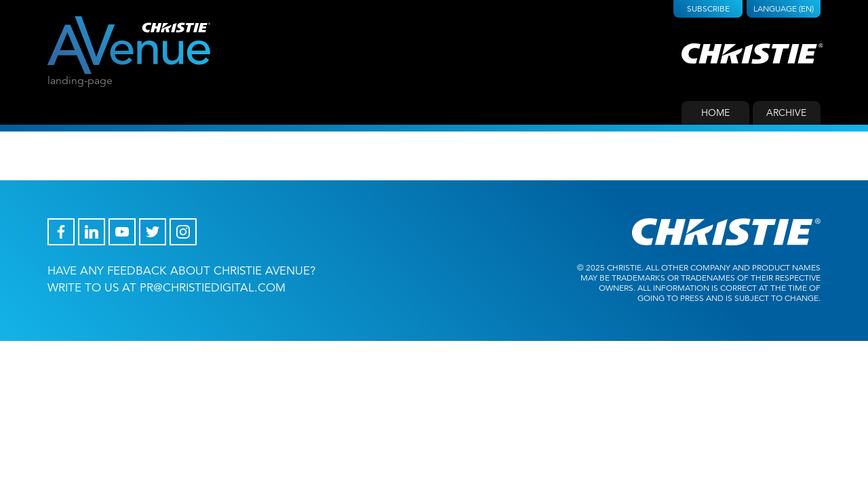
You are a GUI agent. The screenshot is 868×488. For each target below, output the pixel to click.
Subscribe (708, 8)
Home (715, 113)
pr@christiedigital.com (213, 288)
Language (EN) (784, 8)
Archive (786, 113)
